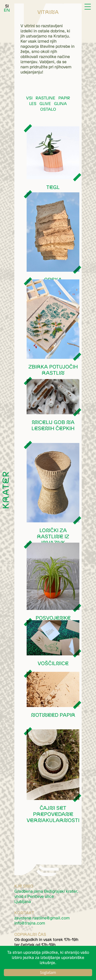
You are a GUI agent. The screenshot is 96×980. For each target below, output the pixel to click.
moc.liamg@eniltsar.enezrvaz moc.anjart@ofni (42, 920)
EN (7, 10)
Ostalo (48, 109)
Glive (45, 103)
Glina (60, 103)
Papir (64, 98)
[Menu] (88, 7)
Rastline (45, 98)
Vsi (29, 98)
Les (33, 103)
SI (7, 6)
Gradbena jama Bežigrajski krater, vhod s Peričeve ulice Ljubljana (46, 896)
